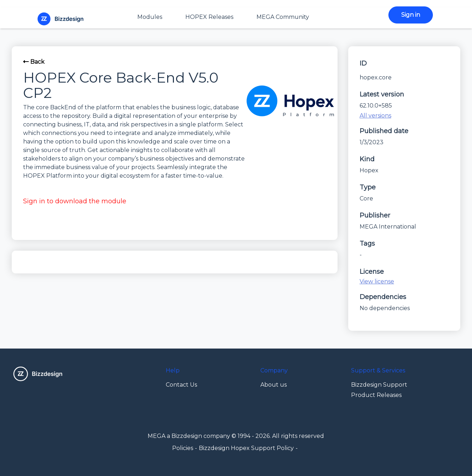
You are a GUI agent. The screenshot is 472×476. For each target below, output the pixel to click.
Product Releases (376, 395)
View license (377, 281)
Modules (150, 17)
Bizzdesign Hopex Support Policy (246, 448)
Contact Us (181, 385)
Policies (183, 448)
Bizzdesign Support (379, 385)
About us (274, 385)
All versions (375, 116)
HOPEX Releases (209, 17)
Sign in (411, 15)
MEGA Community (283, 17)
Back (34, 62)
